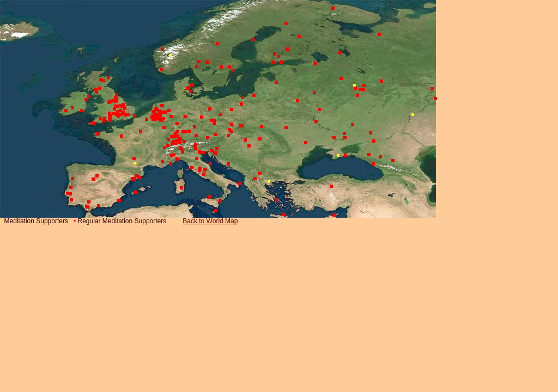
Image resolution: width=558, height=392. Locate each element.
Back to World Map (210, 221)
